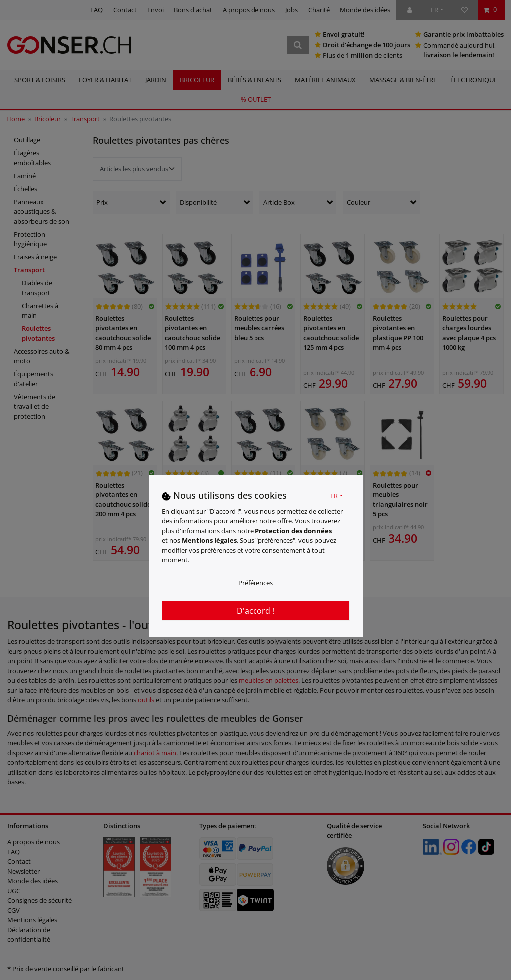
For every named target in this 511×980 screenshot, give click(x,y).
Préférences (255, 583)
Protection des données (293, 531)
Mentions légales (209, 540)
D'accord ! (255, 611)
